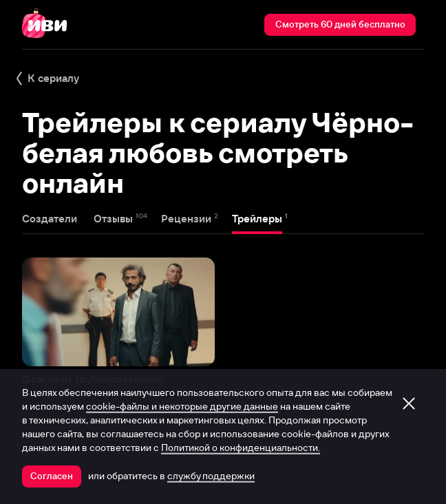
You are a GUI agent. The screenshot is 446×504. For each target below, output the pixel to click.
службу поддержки (211, 476)
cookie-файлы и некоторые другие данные (182, 406)
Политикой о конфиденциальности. (241, 448)
